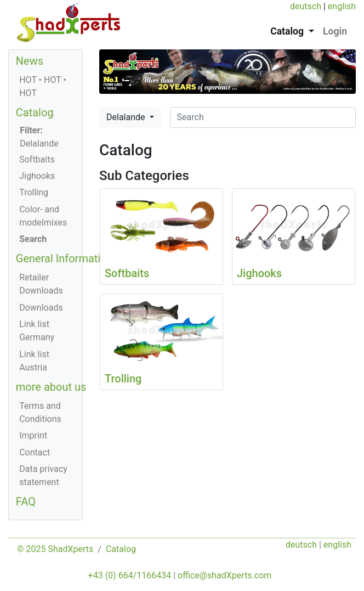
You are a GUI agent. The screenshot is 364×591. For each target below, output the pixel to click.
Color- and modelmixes (43, 216)
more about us (51, 387)
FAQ (26, 502)
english (342, 6)
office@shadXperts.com (224, 575)
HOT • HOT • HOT (43, 86)
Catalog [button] (288, 31)
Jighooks (37, 176)
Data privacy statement (43, 475)
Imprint (33, 435)
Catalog (35, 112)
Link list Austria (34, 361)
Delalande (127, 117)
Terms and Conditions (40, 412)
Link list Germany (37, 331)
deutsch (306, 6)
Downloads (41, 308)
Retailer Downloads (41, 284)
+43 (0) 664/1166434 (130, 575)
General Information (64, 258)
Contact (35, 452)
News (30, 61)
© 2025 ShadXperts (55, 549)
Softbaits (37, 159)
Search (33, 239)
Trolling (34, 192)
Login (335, 31)
